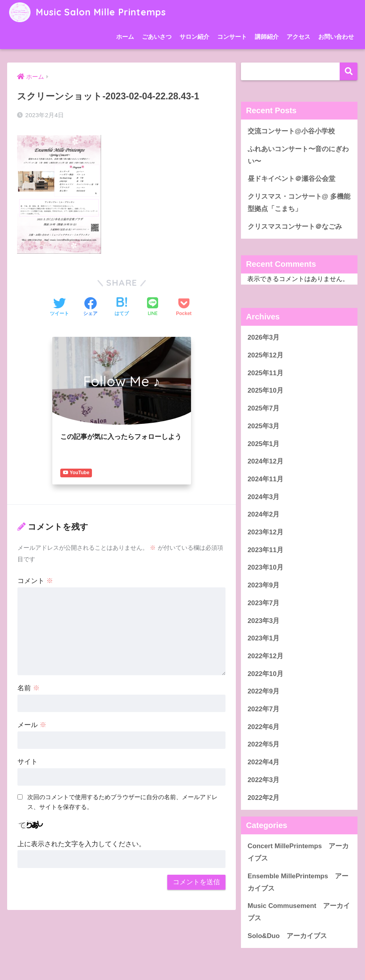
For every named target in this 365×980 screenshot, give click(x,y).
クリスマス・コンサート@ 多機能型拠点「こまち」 (299, 203)
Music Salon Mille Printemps (87, 12)
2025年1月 (264, 444)
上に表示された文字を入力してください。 (81, 844)
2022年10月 (266, 674)
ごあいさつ (157, 37)
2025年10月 (266, 390)
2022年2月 (264, 798)
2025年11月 (266, 373)
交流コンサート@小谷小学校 (291, 131)
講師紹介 (267, 37)
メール (32, 725)
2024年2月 (264, 514)
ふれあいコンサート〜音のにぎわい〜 (298, 155)
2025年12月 (266, 355)
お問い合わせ (336, 37)
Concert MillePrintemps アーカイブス (298, 852)
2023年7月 (264, 603)
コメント (35, 581)
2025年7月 (264, 408)
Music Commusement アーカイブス (299, 912)
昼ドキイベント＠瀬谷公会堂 (291, 179)
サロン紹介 (194, 37)
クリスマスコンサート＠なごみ (295, 227)
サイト (28, 762)
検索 (349, 71)
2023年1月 (264, 638)
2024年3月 (264, 497)
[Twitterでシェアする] (59, 308)
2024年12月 (266, 461)
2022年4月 (264, 762)
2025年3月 (264, 426)
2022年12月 (266, 656)
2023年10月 (266, 567)
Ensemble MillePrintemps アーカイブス (298, 882)
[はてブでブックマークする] (122, 308)
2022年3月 (264, 780)
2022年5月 (264, 744)
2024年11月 (266, 479)
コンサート (232, 37)
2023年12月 (266, 532)
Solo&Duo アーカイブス (291, 936)
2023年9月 (264, 585)
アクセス (298, 37)
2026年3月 (264, 337)
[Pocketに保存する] (184, 308)
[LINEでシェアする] (153, 307)
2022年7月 (264, 709)
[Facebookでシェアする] (90, 308)
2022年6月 (264, 727)
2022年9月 (264, 691)
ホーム (125, 37)
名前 (29, 688)
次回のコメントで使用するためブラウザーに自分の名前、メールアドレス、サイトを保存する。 (122, 802)
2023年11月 (266, 550)
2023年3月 (264, 621)
